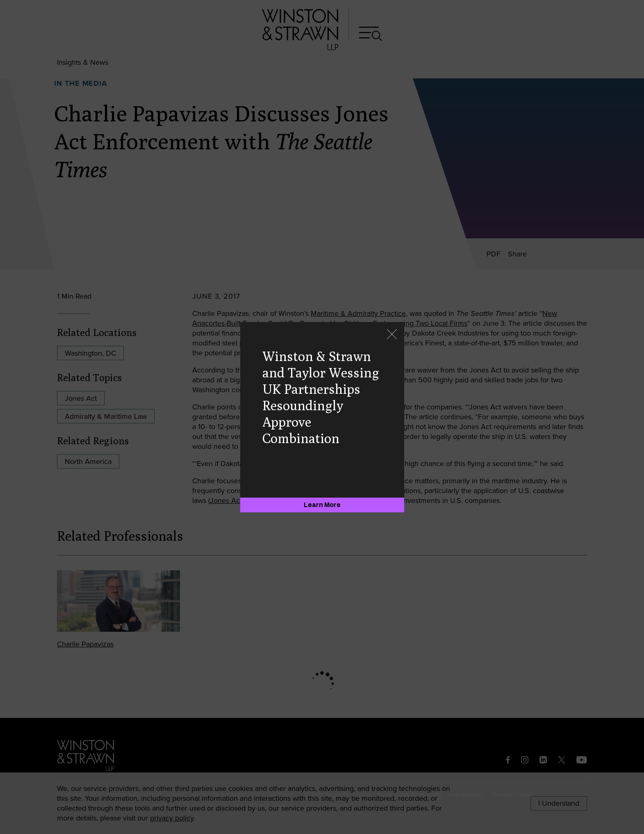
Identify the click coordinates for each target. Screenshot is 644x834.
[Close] (392, 335)
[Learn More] (322, 505)
